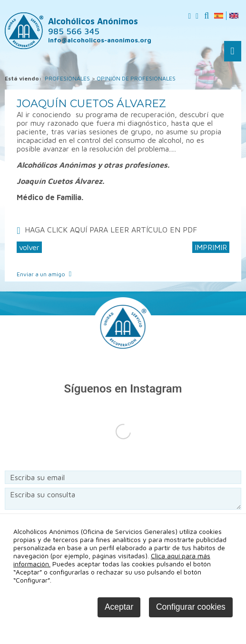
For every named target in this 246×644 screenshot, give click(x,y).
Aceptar (119, 607)
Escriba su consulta (123, 499)
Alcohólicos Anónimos (93, 26)
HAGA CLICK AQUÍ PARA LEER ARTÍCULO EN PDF (111, 230)
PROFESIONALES (67, 78)
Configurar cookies (191, 607)
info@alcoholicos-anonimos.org (100, 40)
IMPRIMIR (211, 247)
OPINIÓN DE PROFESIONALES (136, 78)
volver (29, 247)
